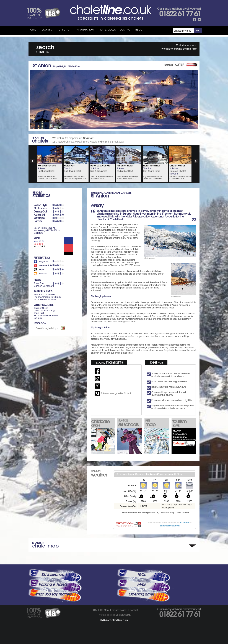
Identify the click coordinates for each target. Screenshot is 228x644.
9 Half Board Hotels (86, 142)
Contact (126, 30)
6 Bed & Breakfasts (113, 142)
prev (32, 161)
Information (85, 30)
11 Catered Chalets (63, 142)
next (196, 161)
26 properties (72, 138)
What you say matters (53, 594)
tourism (184, 423)
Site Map (104, 610)
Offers (64, 30)
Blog (139, 30)
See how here (123, 615)
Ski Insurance (53, 575)
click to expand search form (179, 49)
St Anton (185, 523)
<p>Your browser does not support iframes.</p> (155, 495)
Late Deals (108, 30)
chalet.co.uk (118, 620)
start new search (187, 45)
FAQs (141, 584)
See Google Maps (47, 328)
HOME (32, 30)
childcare (103, 423)
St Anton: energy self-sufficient (113, 393)
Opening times (141, 594)
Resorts (46, 30)
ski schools (130, 423)
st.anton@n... (181, 437)
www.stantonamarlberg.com (187, 440)
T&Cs (141, 575)
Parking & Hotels (53, 584)
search (45, 48)
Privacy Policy (119, 610)
